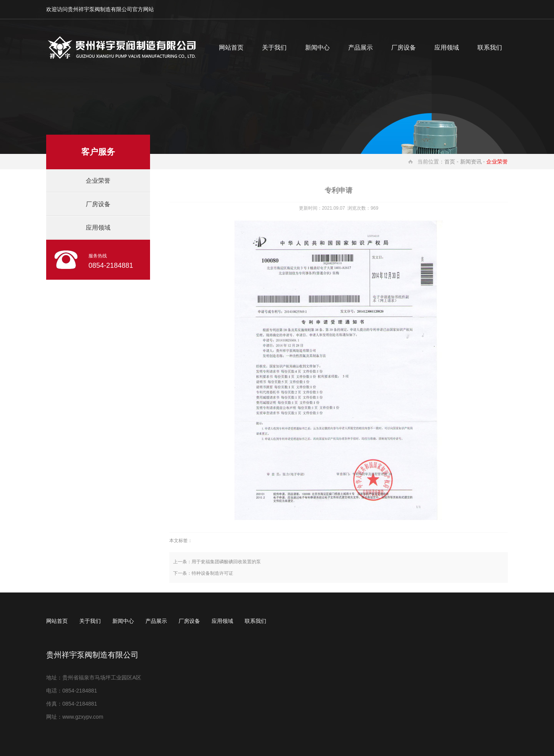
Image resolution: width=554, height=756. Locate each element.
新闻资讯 (471, 162)
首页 (450, 162)
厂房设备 (404, 48)
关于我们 (274, 48)
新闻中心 (317, 48)
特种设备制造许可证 (212, 573)
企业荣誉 (98, 181)
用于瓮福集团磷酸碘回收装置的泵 (226, 562)
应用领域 (447, 48)
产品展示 (360, 48)
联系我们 (490, 48)
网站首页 (231, 48)
